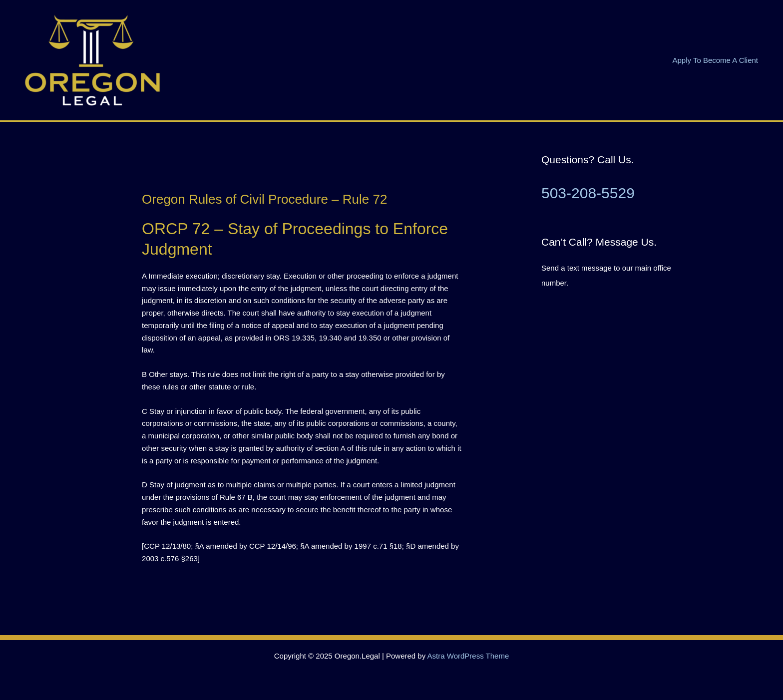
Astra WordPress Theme (468, 656)
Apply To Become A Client (716, 60)
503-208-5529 (588, 193)
